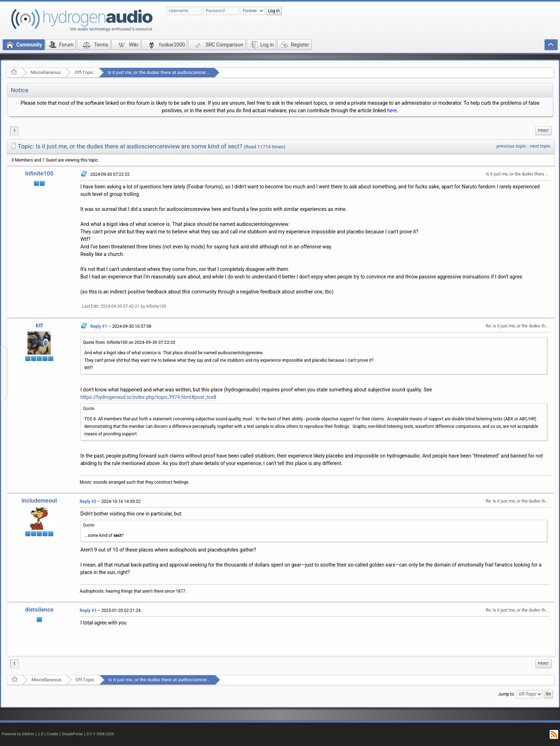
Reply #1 (99, 326)
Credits (53, 734)
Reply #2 (88, 502)
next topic (540, 146)
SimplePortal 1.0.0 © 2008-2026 (88, 734)
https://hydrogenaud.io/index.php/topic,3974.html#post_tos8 (148, 397)
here (392, 110)
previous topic (511, 146)
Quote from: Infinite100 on (129, 342)
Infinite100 (39, 174)
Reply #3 (88, 611)
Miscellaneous (46, 72)
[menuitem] (543, 131)
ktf (39, 325)
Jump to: (507, 694)
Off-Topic (84, 72)
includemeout (39, 501)
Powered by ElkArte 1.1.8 (22, 734)
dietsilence (39, 610)
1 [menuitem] (14, 131)
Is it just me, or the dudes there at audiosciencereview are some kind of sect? (187, 72)
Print (543, 131)
